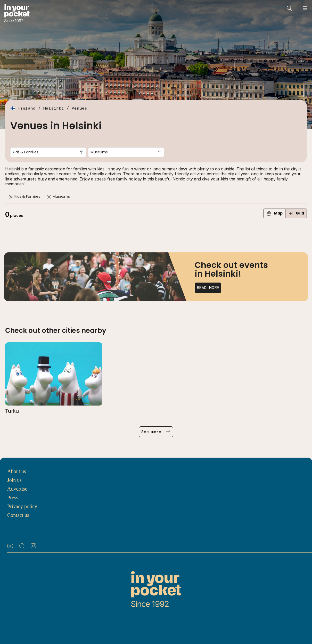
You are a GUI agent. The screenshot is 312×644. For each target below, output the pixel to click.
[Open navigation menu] (305, 8)
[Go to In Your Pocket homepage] (17, 14)
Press (13, 498)
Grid (296, 213)
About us (17, 471)
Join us (14, 480)
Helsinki (54, 108)
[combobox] (48, 152)
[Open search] (289, 8)
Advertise (17, 489)
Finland (27, 108)
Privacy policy (22, 506)
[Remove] (11, 197)
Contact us (18, 515)
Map (274, 213)
